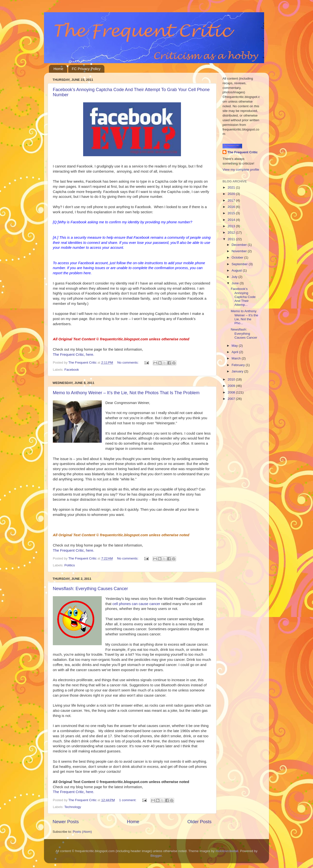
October (238, 257)
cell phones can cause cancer (136, 604)
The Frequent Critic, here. (73, 355)
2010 (232, 379)
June (236, 283)
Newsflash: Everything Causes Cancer (90, 589)
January (238, 371)
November (240, 251)
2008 (232, 392)
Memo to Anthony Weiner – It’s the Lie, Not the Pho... (245, 317)
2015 (232, 213)
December (240, 245)
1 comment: (128, 800)
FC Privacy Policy (86, 69)
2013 (232, 226)
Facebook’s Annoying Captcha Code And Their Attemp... (243, 297)
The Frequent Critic (243, 152)
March (237, 358)
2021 (232, 187)
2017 (232, 200)
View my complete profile (241, 170)
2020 (232, 194)
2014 (232, 220)
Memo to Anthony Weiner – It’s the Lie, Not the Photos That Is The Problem (126, 393)
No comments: (129, 363)
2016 (232, 207)
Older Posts (199, 822)
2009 (232, 386)
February (239, 365)
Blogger (156, 856)
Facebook (72, 370)
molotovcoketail (227, 851)
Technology (73, 807)
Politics (70, 565)
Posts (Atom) (82, 832)
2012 (232, 232)
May (235, 346)
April (235, 352)
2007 (232, 399)
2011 (232, 239)
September (240, 264)
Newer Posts (66, 822)
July (235, 277)
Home (58, 69)
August (237, 270)
